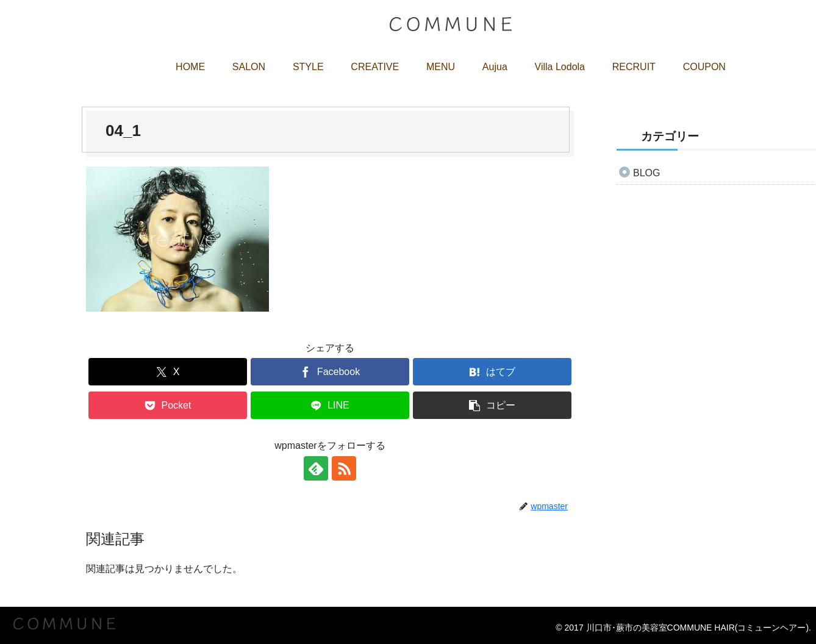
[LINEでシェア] (330, 405)
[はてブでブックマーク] (492, 372)
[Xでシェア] (168, 372)
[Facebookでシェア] (330, 372)
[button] (492, 405)
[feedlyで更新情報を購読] (316, 468)
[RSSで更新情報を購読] (344, 468)
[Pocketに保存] (168, 405)
